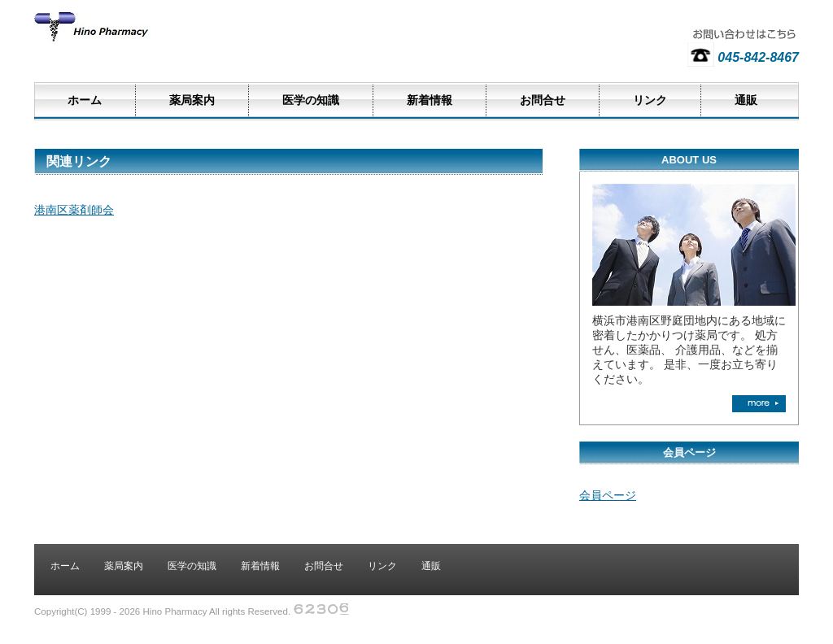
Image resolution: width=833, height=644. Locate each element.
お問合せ (543, 100)
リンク (650, 100)
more (759, 404)
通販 (746, 100)
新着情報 (430, 100)
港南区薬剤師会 (74, 210)
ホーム (85, 100)
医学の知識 (311, 100)
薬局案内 (192, 100)
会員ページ (608, 496)
